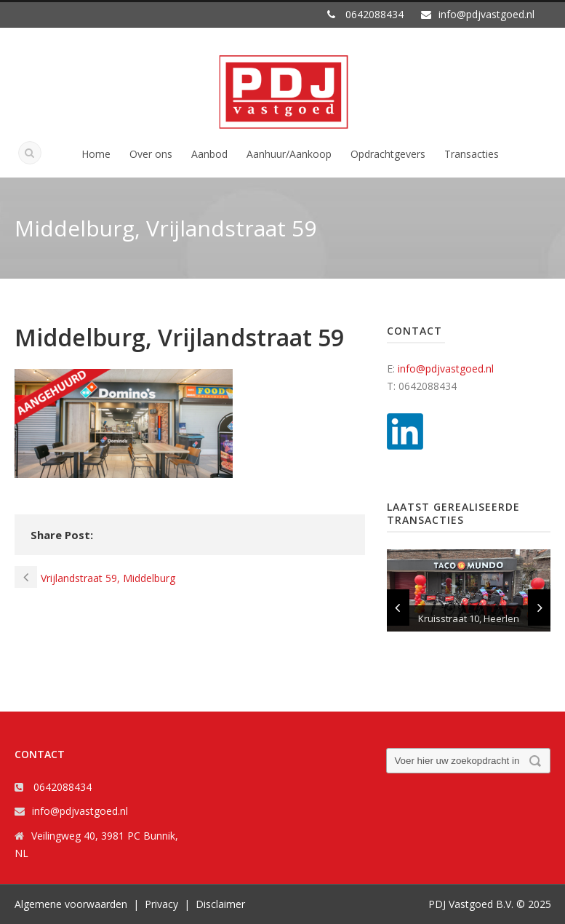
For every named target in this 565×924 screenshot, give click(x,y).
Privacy (161, 904)
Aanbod (209, 154)
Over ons (151, 154)
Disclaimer (220, 904)
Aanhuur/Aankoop (289, 154)
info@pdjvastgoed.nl (446, 369)
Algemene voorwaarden (71, 904)
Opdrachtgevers (388, 154)
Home (96, 154)
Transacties (472, 154)
